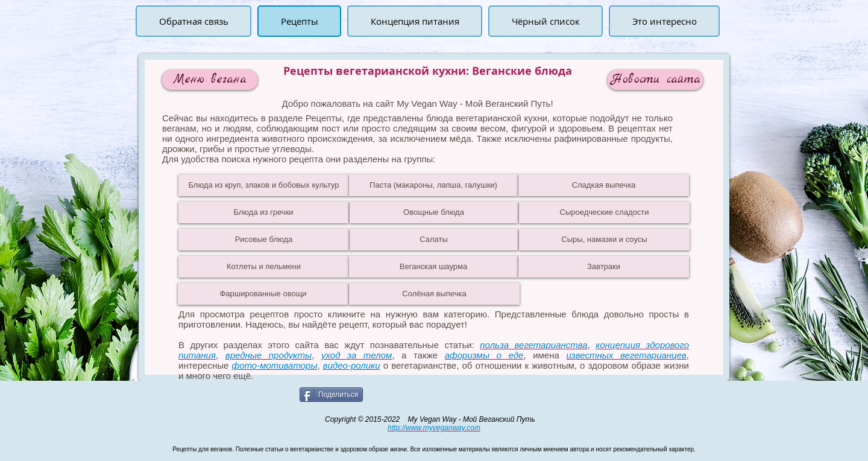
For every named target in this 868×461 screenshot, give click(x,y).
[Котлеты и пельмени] (264, 267)
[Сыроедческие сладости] (604, 212)
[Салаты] (434, 240)
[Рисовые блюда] (264, 240)
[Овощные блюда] (434, 212)
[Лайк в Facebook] (169, 393)
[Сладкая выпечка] (604, 185)
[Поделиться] (331, 395)
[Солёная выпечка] (434, 294)
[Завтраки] (604, 267)
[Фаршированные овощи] (263, 294)
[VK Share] (413, 394)
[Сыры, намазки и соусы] (604, 240)
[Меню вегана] (210, 80)
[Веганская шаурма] (433, 267)
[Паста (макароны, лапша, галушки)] (433, 185)
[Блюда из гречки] (263, 212)
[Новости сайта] (655, 80)
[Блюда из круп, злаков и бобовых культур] (264, 185)
